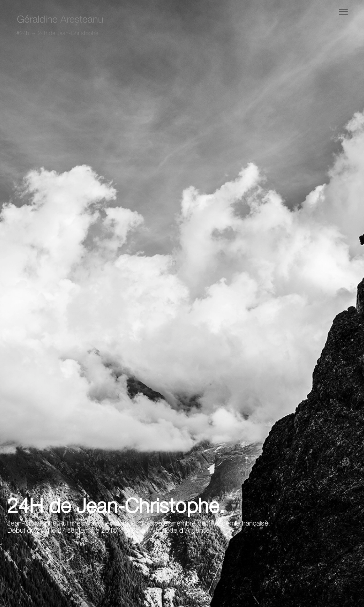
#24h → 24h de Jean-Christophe (57, 34)
